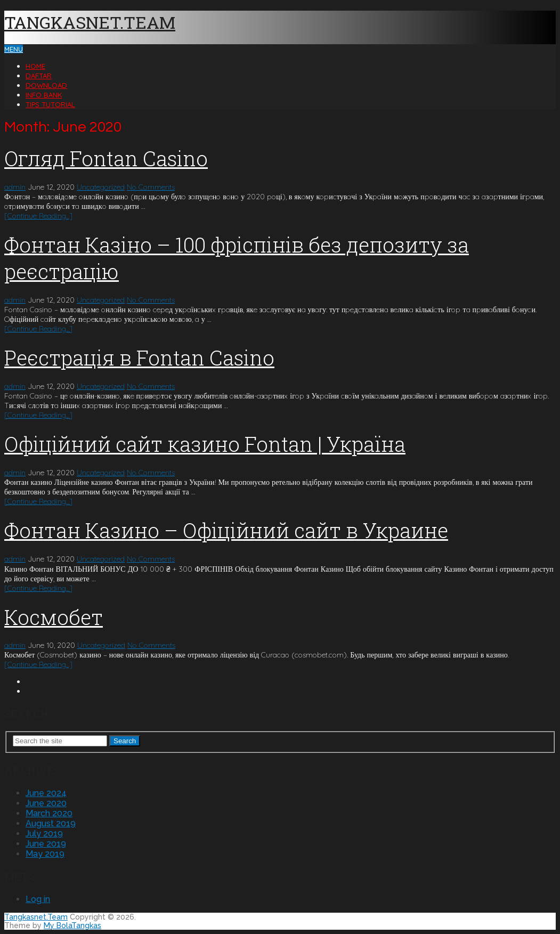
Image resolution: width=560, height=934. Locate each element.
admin (15, 187)
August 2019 (51, 823)
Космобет (54, 617)
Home (35, 66)
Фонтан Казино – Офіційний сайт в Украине (226, 530)
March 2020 (49, 813)
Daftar (39, 76)
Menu (14, 49)
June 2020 (46, 803)
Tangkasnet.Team (90, 22)
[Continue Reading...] (38, 216)
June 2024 (46, 793)
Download (46, 85)
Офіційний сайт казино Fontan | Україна (205, 444)
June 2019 (46, 844)
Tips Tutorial (50, 104)
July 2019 (44, 834)
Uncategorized (101, 187)
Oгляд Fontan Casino (106, 158)
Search (125, 741)
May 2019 (45, 854)
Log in (38, 899)
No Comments (151, 187)
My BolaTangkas (72, 925)
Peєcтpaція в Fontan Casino (139, 358)
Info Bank (44, 95)
